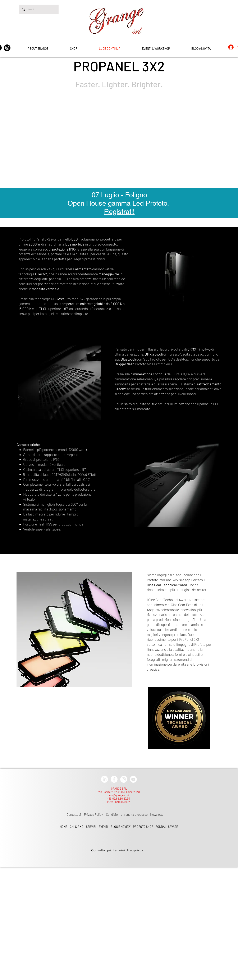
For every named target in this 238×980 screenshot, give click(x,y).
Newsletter (157, 814)
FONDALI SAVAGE (167, 827)
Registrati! (119, 211)
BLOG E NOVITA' (121, 827)
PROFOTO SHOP (143, 827)
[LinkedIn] (104, 779)
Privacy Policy (93, 814)
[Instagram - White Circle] (124, 779)
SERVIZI (91, 827)
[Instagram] (7, 48)
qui (109, 850)
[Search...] (39, 9)
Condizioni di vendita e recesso (127, 814)
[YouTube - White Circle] (133, 779)
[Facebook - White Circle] (114, 779)
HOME (64, 827)
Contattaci (74, 814)
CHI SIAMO (77, 827)
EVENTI (103, 827)
